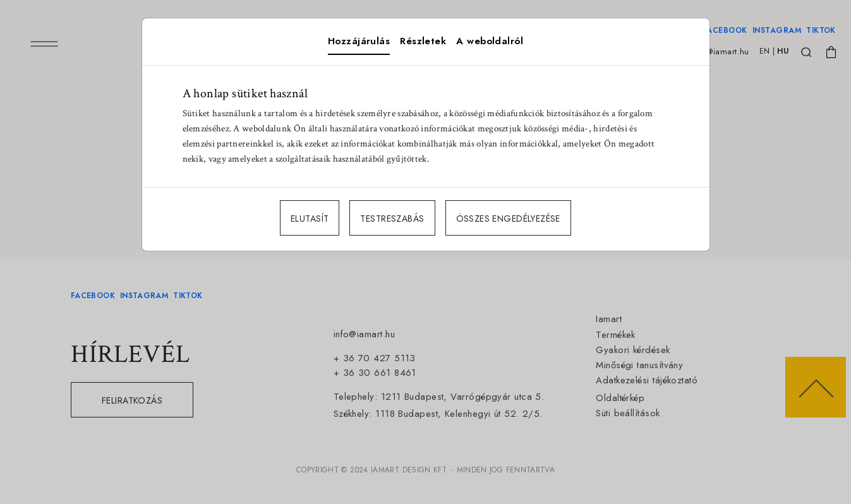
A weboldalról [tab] (490, 41)
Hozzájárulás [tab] (359, 41)
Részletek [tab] (423, 41)
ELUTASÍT (310, 219)
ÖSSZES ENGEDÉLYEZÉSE (508, 219)
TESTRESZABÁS (392, 219)
